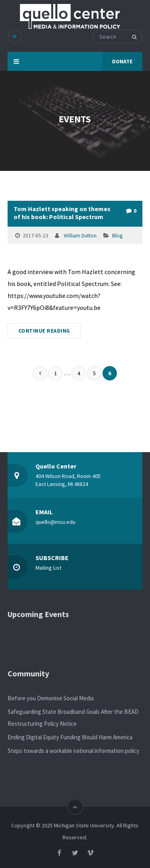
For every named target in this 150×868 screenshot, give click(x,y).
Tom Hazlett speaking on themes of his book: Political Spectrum (62, 213)
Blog (117, 236)
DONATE (122, 61)
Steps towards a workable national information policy (73, 751)
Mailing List (48, 568)
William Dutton (80, 236)
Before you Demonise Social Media (51, 698)
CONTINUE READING (44, 331)
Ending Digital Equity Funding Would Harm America (70, 737)
